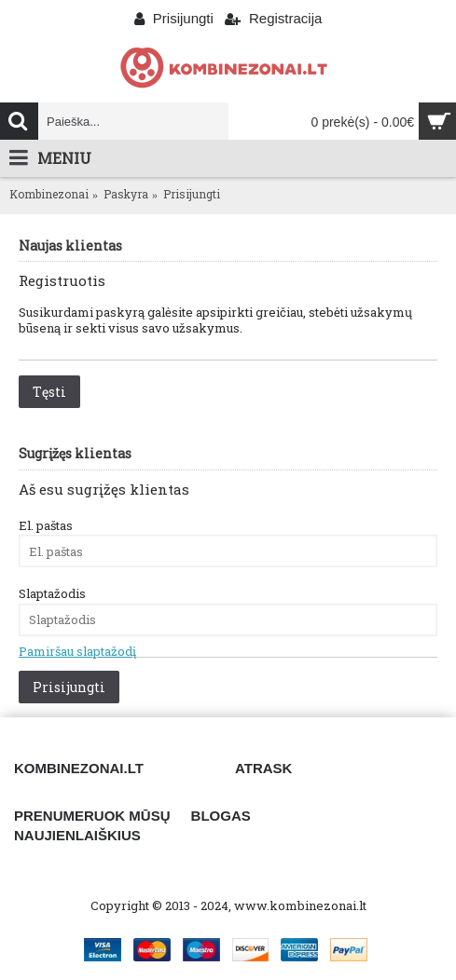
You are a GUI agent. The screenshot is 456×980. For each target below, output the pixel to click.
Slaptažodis (52, 593)
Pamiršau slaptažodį (77, 651)
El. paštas (46, 525)
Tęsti (49, 392)
